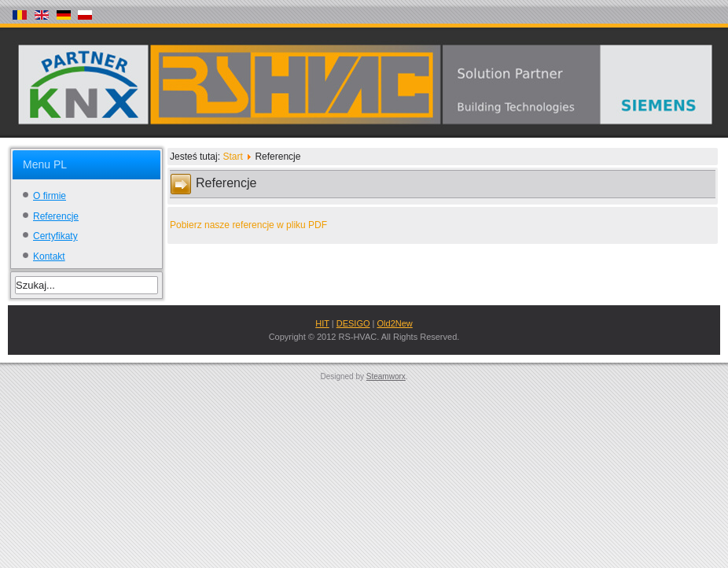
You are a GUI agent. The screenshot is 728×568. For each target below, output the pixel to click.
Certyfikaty (55, 236)
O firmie (50, 196)
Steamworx (386, 376)
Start (232, 157)
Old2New (395, 323)
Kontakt (49, 256)
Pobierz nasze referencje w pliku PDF (248, 225)
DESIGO (353, 323)
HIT (322, 323)
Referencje (56, 216)
